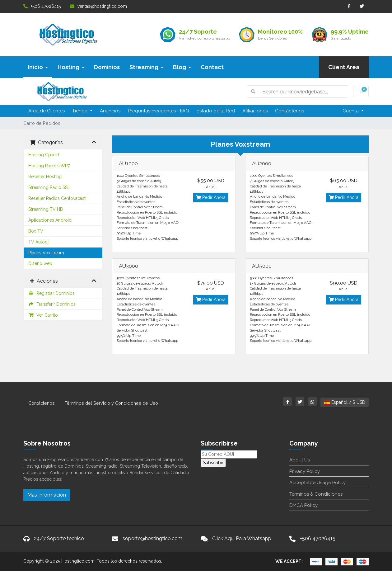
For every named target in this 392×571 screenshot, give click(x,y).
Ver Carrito (43, 315)
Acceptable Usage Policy (317, 483)
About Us (300, 460)
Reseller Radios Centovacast (57, 198)
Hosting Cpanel (44, 155)
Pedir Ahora (211, 197)
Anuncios (110, 111)
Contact (212, 67)
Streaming (146, 67)
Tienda (80, 111)
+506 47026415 (42, 6)
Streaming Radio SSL (49, 187)
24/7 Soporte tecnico (59, 538)
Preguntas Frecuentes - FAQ (159, 111)
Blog (182, 67)
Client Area (344, 67)
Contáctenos (289, 111)
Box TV (36, 231)
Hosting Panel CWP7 (49, 166)
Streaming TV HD (46, 209)
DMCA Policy (303, 505)
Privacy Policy (305, 471)
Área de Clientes (47, 111)
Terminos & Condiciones (316, 494)
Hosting (71, 67)
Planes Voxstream (46, 253)
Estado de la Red (216, 111)
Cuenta (351, 111)
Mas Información (47, 495)
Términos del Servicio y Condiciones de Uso (111, 403)
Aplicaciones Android (50, 220)
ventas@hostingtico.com (98, 6)
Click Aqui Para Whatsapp (242, 538)
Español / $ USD (345, 402)
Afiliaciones (255, 111)
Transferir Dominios (52, 304)
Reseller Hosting (45, 177)
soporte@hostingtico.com (152, 538)
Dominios (107, 67)
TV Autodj (38, 242)
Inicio (38, 67)
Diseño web (40, 263)
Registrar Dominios (51, 293)
